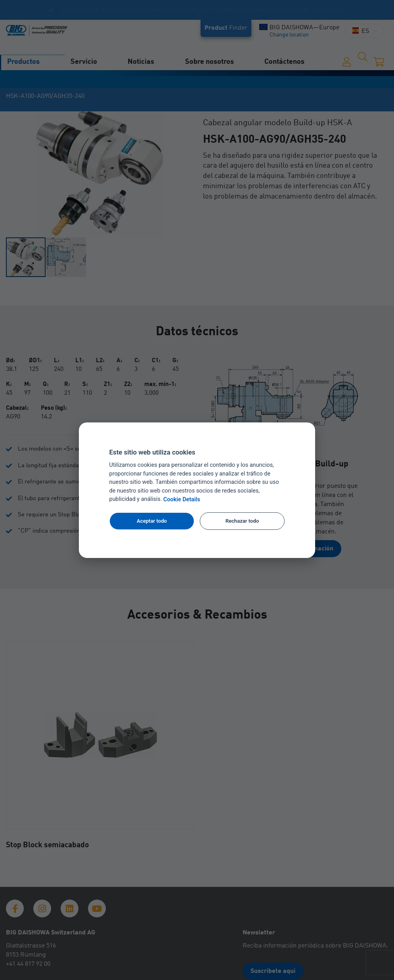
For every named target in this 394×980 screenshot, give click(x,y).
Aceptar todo (152, 521)
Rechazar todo (242, 521)
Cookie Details (182, 500)
